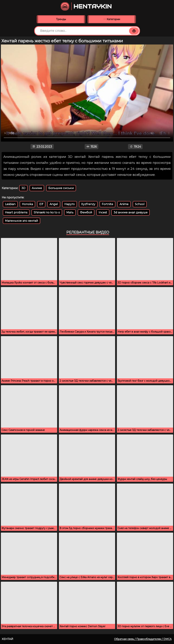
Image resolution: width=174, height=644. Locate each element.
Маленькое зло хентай (22, 221)
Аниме (37, 188)
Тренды (61, 19)
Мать (70, 212)
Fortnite (107, 204)
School (140, 204)
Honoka (27, 204)
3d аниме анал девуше (131, 212)
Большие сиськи (61, 188)
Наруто (70, 204)
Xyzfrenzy (88, 204)
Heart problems (16, 212)
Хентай (7, 639)
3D (23, 188)
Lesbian (10, 204)
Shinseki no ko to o (47, 212)
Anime (124, 204)
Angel (54, 204)
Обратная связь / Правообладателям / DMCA (143, 639)
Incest (103, 212)
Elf (41, 204)
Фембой (86, 212)
